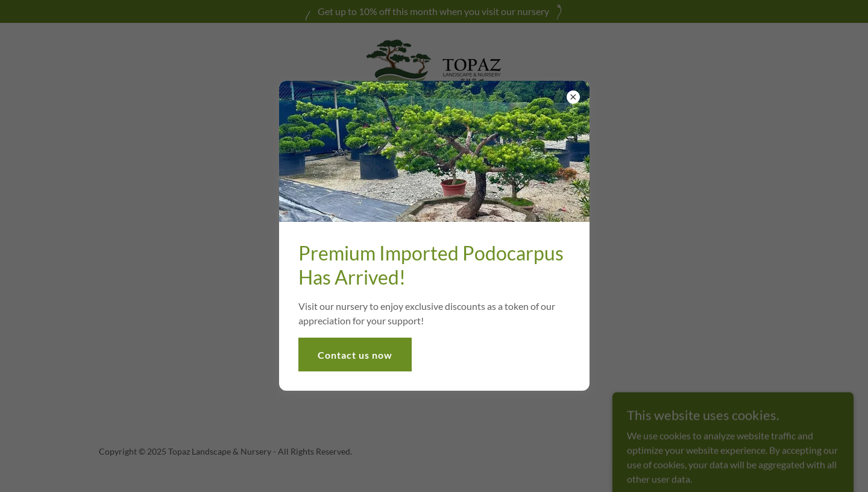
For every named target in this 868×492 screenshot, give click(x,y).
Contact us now (355, 355)
